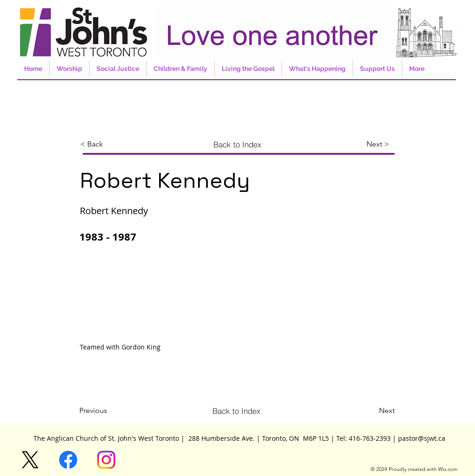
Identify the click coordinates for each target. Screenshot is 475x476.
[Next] (381, 411)
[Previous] (110, 411)
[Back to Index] (237, 144)
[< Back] (111, 144)
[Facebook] (68, 460)
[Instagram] (106, 460)
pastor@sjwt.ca (422, 438)
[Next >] (381, 144)
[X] (30, 460)
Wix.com (448, 469)
